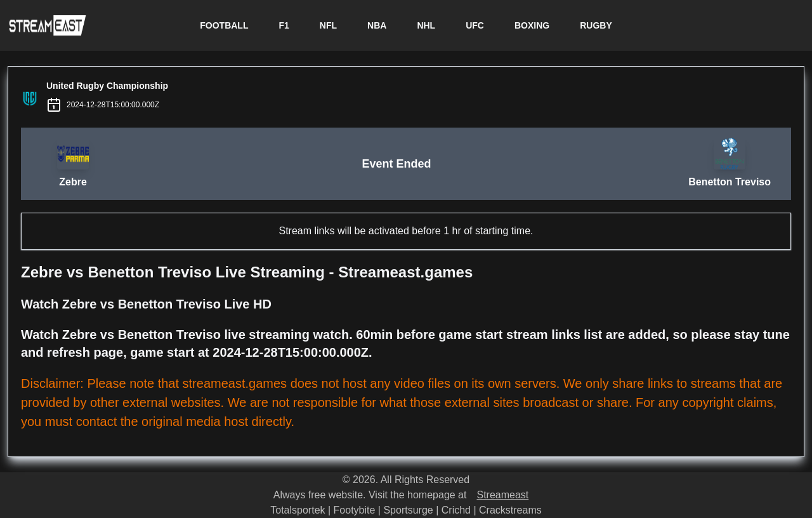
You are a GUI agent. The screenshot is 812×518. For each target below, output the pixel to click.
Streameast (502, 495)
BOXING (532, 25)
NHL (426, 25)
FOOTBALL (224, 25)
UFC (475, 25)
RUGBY (596, 25)
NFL (328, 25)
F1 (284, 25)
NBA (377, 25)
